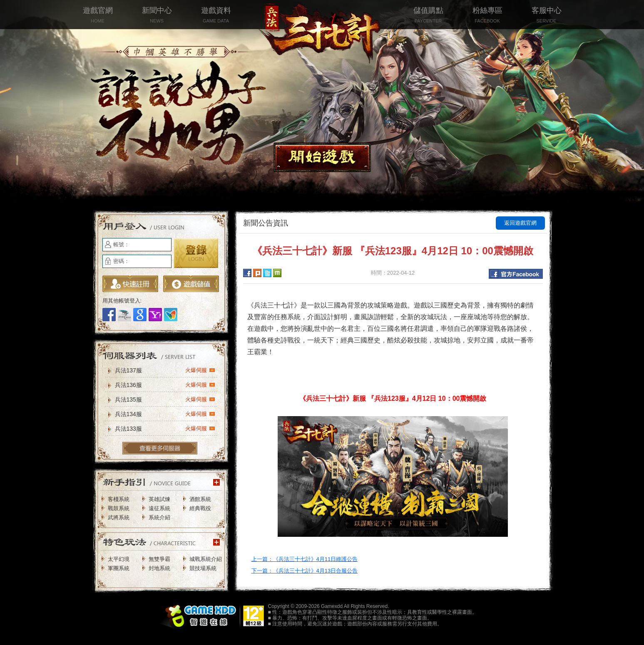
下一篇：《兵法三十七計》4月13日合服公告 (305, 571)
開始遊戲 (322, 157)
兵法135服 (165, 399)
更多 (160, 448)
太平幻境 (119, 559)
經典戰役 (200, 508)
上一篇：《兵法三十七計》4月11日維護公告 (305, 559)
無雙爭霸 (159, 559)
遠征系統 (159, 508)
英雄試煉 (159, 499)
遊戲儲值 (191, 284)
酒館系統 (200, 499)
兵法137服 (165, 370)
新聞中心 (157, 16)
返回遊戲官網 (520, 223)
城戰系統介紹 (206, 559)
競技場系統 (203, 568)
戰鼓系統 (119, 508)
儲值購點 (428, 16)
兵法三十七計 (322, 33)
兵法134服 (165, 414)
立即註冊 (130, 284)
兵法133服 (165, 428)
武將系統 (119, 517)
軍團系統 (119, 568)
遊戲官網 (98, 16)
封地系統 (159, 568)
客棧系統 (119, 499)
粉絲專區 (487, 16)
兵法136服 (165, 385)
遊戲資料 (216, 16)
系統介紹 (159, 517)
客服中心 (547, 16)
